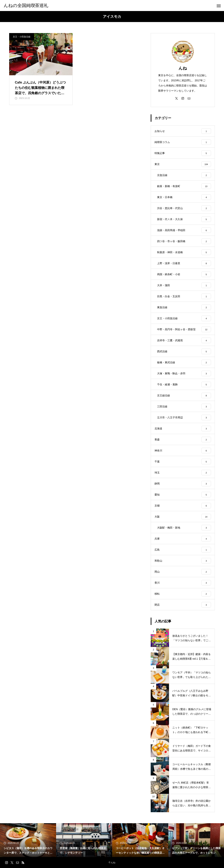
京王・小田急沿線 (22, 37)
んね (183, 68)
